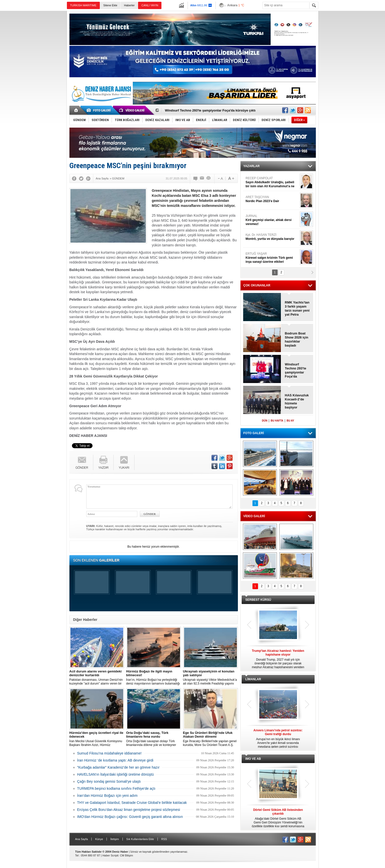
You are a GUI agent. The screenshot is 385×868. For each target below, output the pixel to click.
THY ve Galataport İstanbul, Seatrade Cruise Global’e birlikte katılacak (132, 803)
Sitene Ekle (110, 5)
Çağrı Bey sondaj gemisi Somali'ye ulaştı (109, 781)
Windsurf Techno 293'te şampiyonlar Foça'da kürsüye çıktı (210, 110)
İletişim (115, 839)
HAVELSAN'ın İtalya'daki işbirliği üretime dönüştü (116, 774)
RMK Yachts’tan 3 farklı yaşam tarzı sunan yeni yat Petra (297, 308)
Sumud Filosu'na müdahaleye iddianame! (109, 753)
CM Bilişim (126, 855)
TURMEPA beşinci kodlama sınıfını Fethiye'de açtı (116, 788)
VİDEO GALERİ (254, 516)
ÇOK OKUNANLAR (257, 285)
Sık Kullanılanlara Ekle (140, 839)
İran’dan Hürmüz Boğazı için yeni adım (107, 796)
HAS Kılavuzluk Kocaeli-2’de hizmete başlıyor (297, 401)
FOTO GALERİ (254, 433)
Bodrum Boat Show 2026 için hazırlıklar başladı (297, 339)
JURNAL (272, 220)
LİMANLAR (253, 679)
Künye (99, 839)
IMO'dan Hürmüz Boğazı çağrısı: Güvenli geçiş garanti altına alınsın (130, 817)
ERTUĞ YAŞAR (272, 258)
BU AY (290, 421)
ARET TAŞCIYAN (272, 199)
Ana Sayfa (82, 839)
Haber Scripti (110, 855)
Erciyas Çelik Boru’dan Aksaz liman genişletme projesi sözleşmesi (129, 810)
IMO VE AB (253, 759)
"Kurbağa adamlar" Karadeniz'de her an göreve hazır (118, 767)
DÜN (265, 421)
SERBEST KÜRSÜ (258, 600)
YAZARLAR (252, 166)
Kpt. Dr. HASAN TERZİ (272, 237)
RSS (164, 839)
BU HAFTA (277, 421)
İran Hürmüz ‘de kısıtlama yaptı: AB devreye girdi (115, 760)
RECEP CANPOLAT (272, 182)
